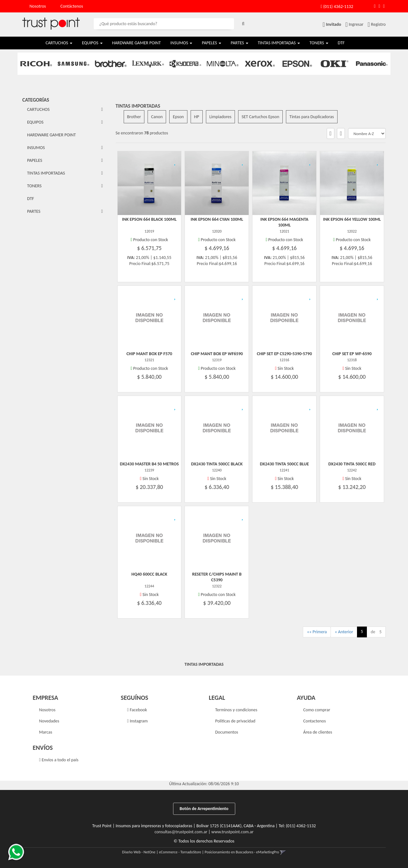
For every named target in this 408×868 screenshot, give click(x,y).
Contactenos (314, 721)
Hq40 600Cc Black (149, 574)
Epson (178, 117)
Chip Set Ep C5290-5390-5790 (284, 354)
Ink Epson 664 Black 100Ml (149, 219)
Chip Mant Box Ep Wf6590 (217, 354)
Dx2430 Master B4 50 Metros (149, 464)
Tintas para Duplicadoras (312, 117)
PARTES (240, 43)
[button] (375, 6)
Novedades (49, 721)
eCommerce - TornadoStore (180, 852)
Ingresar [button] (356, 24)
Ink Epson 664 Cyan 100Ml (217, 219)
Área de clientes (318, 732)
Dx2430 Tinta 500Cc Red (352, 464)
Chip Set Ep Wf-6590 (352, 354)
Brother (134, 117)
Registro (378, 24)
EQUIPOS (92, 43)
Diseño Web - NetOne (139, 852)
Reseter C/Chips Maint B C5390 (217, 577)
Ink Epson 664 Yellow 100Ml (352, 219)
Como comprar (317, 710)
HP (197, 117)
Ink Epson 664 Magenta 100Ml (284, 222)
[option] (36, 64)
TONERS (319, 43)
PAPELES (211, 43)
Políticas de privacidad (235, 721)
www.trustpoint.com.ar (232, 832)
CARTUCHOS (59, 43)
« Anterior (344, 632)
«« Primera (317, 632)
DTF (341, 43)
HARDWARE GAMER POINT (137, 43)
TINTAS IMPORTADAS (279, 43)
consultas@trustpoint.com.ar (181, 832)
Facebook (137, 710)
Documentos (227, 732)
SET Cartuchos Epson (260, 117)
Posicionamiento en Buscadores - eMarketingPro (242, 852)
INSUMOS (181, 43)
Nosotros (38, 6)
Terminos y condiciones (236, 710)
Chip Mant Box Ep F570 (149, 354)
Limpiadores (220, 117)
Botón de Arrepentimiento (204, 809)
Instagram (138, 721)
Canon (157, 117)
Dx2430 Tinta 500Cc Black (217, 464)
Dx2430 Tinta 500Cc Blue (284, 464)
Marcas (45, 732)
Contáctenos (72, 6)
